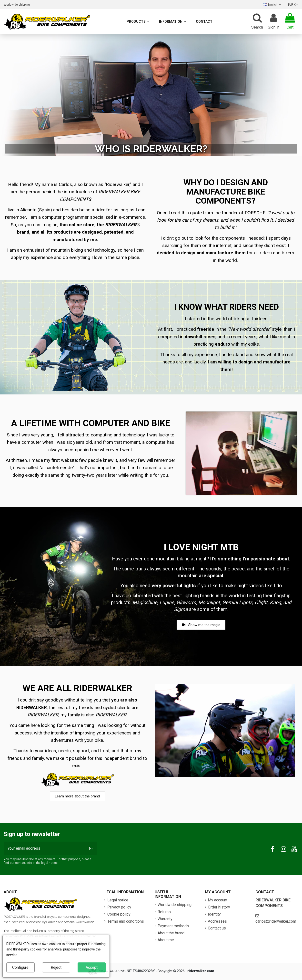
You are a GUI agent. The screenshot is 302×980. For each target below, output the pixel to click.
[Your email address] (45, 848)
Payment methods (173, 926)
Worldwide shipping (17, 5)
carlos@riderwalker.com (276, 921)
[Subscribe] (91, 848)
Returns (164, 912)
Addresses (217, 921)
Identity (214, 914)
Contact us (217, 928)
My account (218, 900)
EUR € (293, 5)
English (272, 5)
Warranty (165, 919)
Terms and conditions (126, 921)
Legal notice (118, 900)
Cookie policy (119, 914)
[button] (173, 21)
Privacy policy (119, 907)
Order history (219, 907)
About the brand (171, 933)
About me (166, 940)
